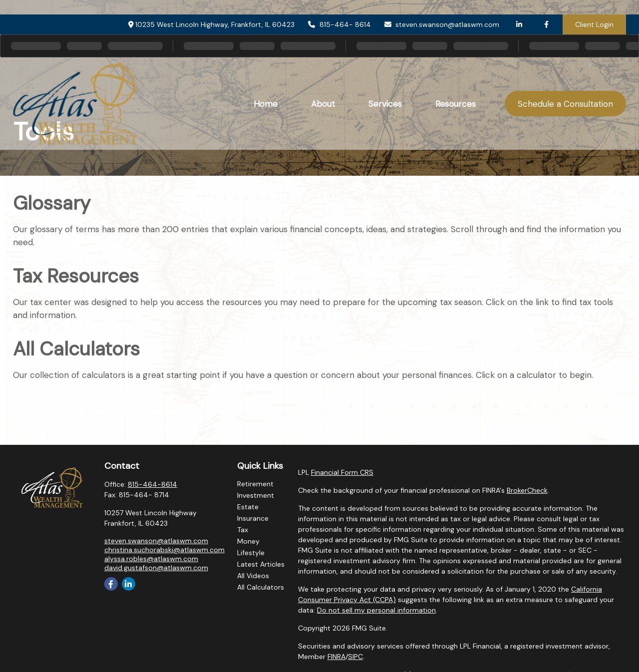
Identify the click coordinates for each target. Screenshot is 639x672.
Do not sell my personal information (376, 610)
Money (248, 541)
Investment (256, 495)
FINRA (336, 657)
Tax (243, 530)
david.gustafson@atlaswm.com (156, 568)
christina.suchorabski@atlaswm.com (164, 550)
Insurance (253, 518)
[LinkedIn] (519, 10)
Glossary (52, 203)
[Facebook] (546, 10)
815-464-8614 (153, 484)
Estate (248, 507)
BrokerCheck (527, 490)
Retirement (255, 484)
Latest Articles (261, 564)
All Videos (253, 576)
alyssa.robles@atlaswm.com (151, 559)
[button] (265, 89)
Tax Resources (76, 276)
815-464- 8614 (339, 10)
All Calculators (76, 349)
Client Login (594, 10)
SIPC (355, 657)
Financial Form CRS (342, 472)
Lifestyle (251, 553)
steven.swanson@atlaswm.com (442, 10)
